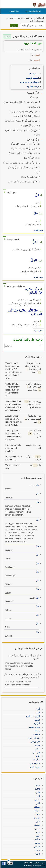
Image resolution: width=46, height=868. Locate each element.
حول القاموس (13, 11)
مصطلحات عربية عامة (29, 82)
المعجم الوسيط (32, 78)
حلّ (37, 546)
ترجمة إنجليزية (32, 86)
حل (37, 485)
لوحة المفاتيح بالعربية (33, 11)
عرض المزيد (38, 230)
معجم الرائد (34, 74)
